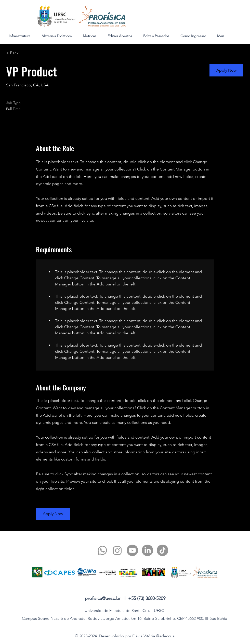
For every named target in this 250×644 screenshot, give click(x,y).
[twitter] (117, 550)
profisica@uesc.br (103, 598)
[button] (226, 70)
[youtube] (132, 550)
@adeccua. (166, 636)
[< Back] (24, 53)
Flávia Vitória (144, 636)
